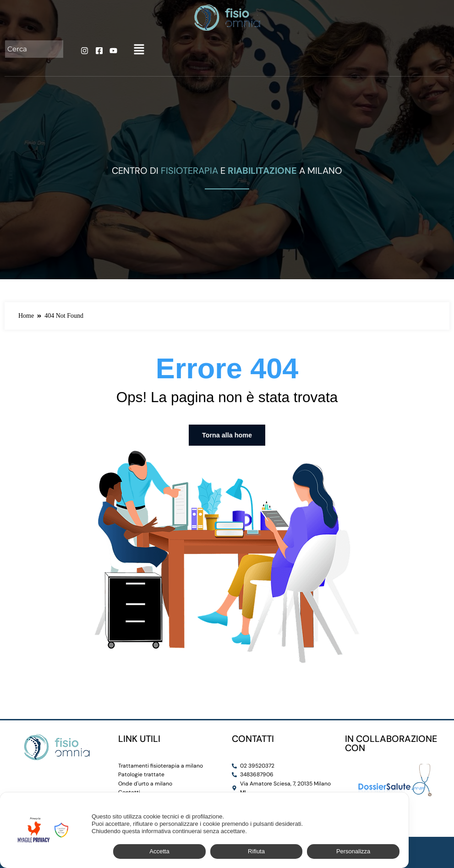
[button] (139, 50)
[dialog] (204, 830)
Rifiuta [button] (256, 851)
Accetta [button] (159, 851)
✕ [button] (397, 804)
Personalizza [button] (353, 851)
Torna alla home (227, 435)
